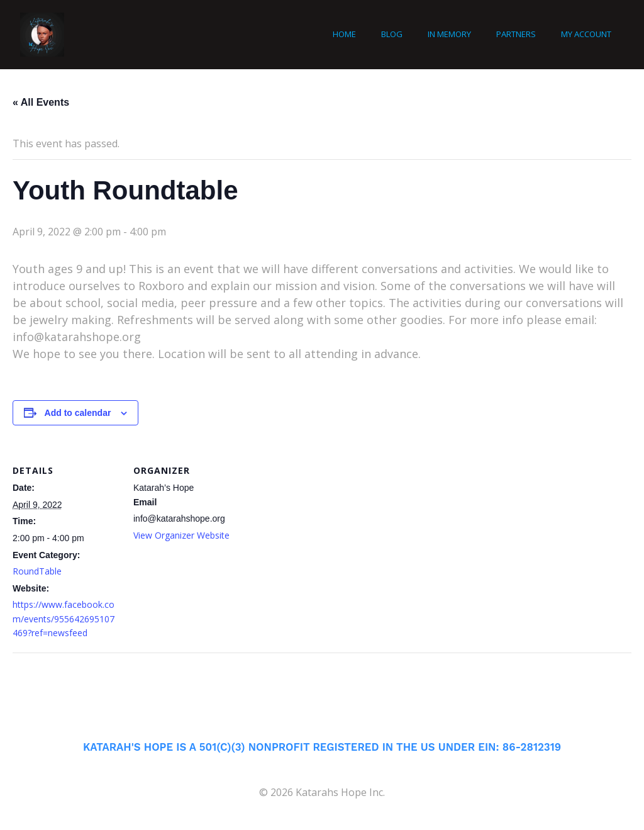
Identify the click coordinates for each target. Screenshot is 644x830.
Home (344, 34)
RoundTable (37, 571)
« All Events (41, 102)
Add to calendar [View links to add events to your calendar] (78, 413)
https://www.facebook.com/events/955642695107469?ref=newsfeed (64, 619)
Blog (392, 34)
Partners (516, 34)
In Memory (449, 34)
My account (586, 34)
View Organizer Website (181, 535)
